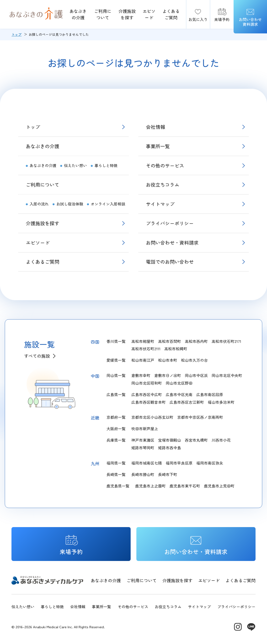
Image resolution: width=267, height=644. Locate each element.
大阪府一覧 (116, 429)
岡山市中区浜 (196, 375)
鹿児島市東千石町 (185, 486)
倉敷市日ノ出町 (168, 375)
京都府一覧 (116, 417)
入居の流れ (39, 204)
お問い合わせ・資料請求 (172, 243)
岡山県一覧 (116, 375)
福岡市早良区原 (179, 463)
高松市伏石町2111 (146, 349)
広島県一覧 (116, 394)
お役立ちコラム (163, 185)
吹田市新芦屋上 (145, 429)
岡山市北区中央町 (227, 375)
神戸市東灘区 (143, 440)
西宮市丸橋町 (196, 440)
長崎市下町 (168, 474)
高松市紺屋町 (143, 341)
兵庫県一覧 (116, 440)
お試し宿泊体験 (70, 204)
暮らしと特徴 (106, 165)
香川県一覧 (116, 341)
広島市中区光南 (179, 394)
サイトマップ (160, 204)
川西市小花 (221, 440)
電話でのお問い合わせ (170, 262)
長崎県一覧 (116, 474)
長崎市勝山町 (143, 474)
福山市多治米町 (221, 402)
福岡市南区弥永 (210, 463)
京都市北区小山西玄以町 (152, 417)
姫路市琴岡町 (143, 448)
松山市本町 (168, 360)
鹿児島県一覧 (118, 486)
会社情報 (155, 127)
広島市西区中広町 (147, 394)
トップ (16, 34)
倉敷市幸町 (141, 375)
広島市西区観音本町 (149, 402)
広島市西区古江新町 (187, 402)
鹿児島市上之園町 (150, 486)
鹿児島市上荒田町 (219, 486)
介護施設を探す (127, 14)
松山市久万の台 (194, 360)
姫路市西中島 (170, 448)
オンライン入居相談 (108, 204)
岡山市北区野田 (179, 383)
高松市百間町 (170, 341)
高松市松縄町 (176, 349)
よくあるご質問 (171, 14)
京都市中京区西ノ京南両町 (200, 417)
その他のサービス (165, 165)
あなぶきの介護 (78, 14)
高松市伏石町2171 (226, 341)
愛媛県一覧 (116, 360)
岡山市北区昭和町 (147, 383)
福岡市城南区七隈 (147, 463)
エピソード (149, 14)
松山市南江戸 (143, 360)
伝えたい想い (75, 165)
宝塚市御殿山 (170, 440)
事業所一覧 (158, 146)
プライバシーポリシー (170, 223)
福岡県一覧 (116, 463)
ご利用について (103, 14)
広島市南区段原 (210, 394)
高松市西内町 (196, 341)
